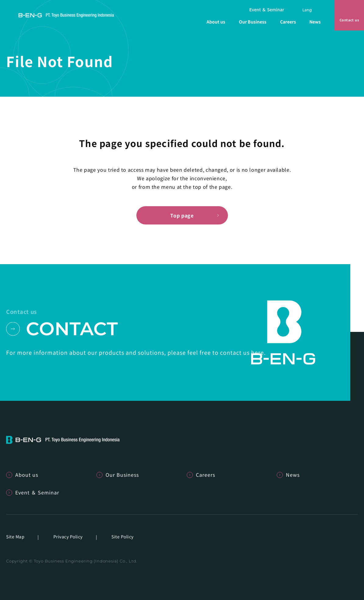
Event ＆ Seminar (267, 10)
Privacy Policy (68, 537)
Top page (182, 215)
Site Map (15, 537)
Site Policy (123, 537)
